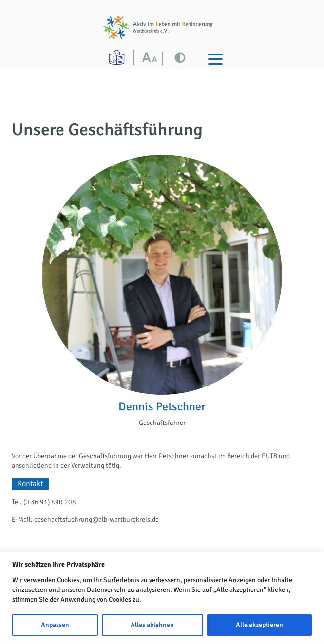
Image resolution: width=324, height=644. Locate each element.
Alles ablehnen (152, 625)
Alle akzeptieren (259, 625)
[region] (162, 598)
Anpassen (55, 625)
